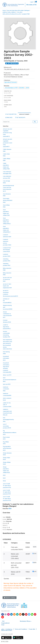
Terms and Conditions (21, 629)
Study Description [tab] (11, 114)
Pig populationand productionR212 (7, 448)
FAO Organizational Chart (5, 623)
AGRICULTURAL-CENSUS (9, 12)
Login (32, 2)
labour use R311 (7, 375)
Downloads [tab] (9, 117)
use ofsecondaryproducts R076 (7, 426)
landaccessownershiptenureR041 (10, 380)
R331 (4, 478)
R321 (4, 475)
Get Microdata (12, 63)
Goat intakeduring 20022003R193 (8, 200)
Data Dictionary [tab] (24, 114)
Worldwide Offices (25, 621)
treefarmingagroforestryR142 (8, 420)
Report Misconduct (7, 630)
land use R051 (7, 384)
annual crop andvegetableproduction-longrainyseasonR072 (7, 133)
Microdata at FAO (31, 5)
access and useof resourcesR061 (7, 279)
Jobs (3, 629)
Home (4, 10)
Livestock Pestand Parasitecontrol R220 (7, 250)
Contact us (9, 629)
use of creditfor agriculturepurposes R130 (7, 486)
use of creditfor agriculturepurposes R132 (7, 498)
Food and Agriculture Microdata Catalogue (18, 10)
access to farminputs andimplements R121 (7, 286)
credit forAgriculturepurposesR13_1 (7, 327)
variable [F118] (26, 14)
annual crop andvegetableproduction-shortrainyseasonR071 (8, 143)
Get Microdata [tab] (20, 117)
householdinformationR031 (6, 358)
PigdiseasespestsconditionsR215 (10, 433)
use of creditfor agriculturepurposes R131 (7, 492)
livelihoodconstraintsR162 (6, 389)
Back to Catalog (10, 598)
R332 (4, 481)
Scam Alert (32, 629)
